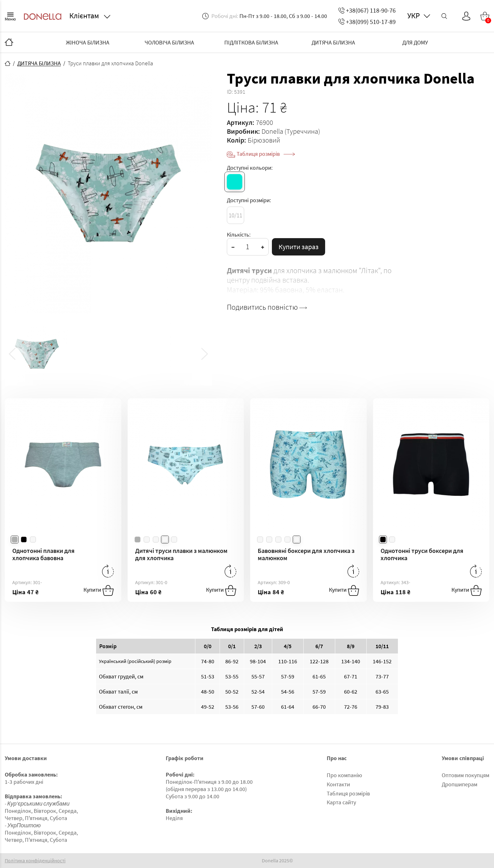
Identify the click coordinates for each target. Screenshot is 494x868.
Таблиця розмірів (266, 154)
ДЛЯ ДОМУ (415, 42)
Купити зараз (299, 247)
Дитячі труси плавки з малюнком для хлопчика (181, 554)
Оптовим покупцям (465, 775)
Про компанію (344, 775)
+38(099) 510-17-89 (367, 22)
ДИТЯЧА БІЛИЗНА (333, 42)
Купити (99, 590)
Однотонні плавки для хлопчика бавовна (43, 554)
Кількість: (239, 235)
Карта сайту (341, 802)
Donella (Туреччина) (291, 131)
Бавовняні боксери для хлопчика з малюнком (306, 554)
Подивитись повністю (267, 307)
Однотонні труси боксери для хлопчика (422, 554)
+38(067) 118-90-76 (367, 10)
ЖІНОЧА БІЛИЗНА (88, 42)
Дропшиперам (460, 784)
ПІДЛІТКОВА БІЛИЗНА (251, 42)
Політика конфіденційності (35, 861)
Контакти (338, 784)
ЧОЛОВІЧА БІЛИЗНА (169, 42)
